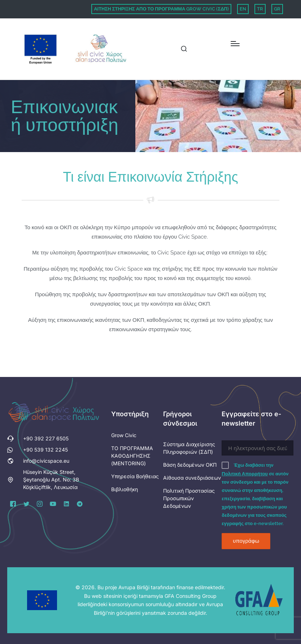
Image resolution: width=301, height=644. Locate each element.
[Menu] (235, 44)
